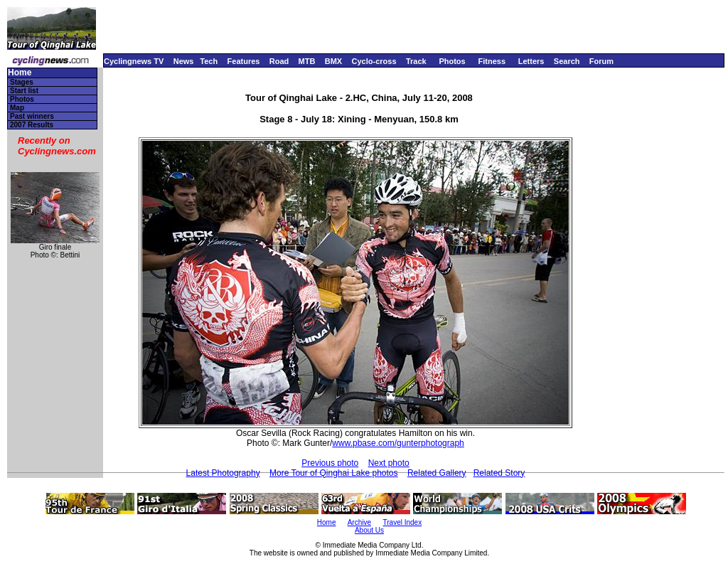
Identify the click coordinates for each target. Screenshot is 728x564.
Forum (601, 61)
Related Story (499, 473)
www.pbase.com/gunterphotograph (398, 443)
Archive (359, 522)
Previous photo (330, 463)
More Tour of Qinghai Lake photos (334, 473)
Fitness (492, 61)
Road (279, 61)
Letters (531, 61)
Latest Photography (223, 473)
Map (17, 108)
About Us (369, 530)
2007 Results (32, 125)
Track (416, 61)
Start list (24, 91)
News (184, 61)
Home (20, 73)
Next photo (389, 463)
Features (244, 61)
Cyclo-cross (374, 61)
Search (567, 61)
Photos (452, 61)
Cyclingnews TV (134, 61)
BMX (333, 61)
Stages (22, 82)
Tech (209, 61)
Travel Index (403, 522)
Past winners (32, 116)
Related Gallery (437, 473)
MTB (307, 61)
